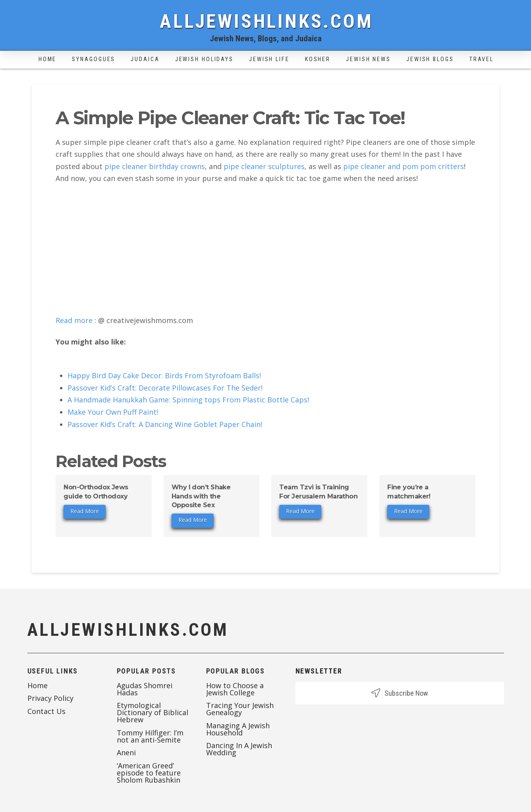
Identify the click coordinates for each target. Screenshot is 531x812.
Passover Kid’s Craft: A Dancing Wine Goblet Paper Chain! (165, 424)
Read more (74, 320)
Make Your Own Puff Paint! (113, 412)
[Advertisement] (265, 250)
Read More (85, 511)
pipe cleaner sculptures (264, 166)
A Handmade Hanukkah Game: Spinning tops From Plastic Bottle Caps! (188, 400)
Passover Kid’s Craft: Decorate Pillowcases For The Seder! (165, 388)
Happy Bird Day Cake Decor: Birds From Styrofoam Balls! (164, 375)
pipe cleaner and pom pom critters (404, 166)
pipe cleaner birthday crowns (155, 166)
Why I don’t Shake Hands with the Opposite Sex (201, 496)
